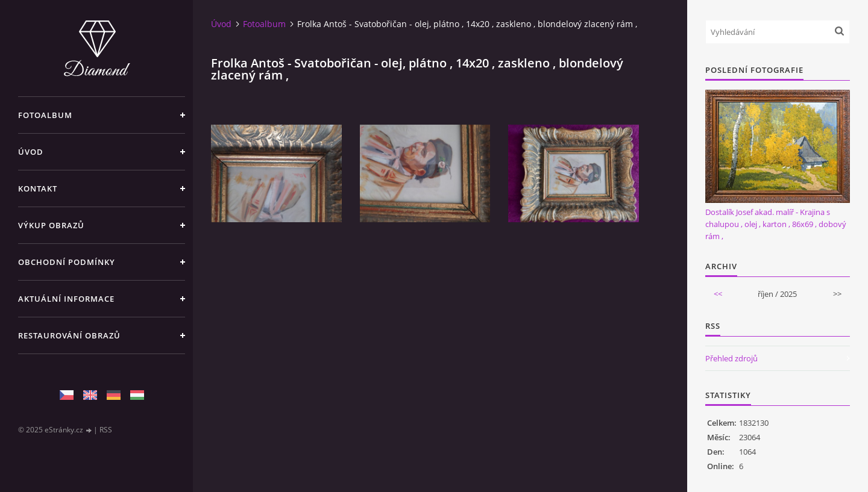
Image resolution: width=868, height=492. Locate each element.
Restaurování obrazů (69, 335)
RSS (106, 430)
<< (718, 294)
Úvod (31, 152)
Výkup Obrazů (51, 225)
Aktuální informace (66, 299)
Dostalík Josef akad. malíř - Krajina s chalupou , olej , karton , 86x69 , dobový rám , (776, 224)
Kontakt (38, 188)
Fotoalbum (45, 115)
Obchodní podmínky (67, 262)
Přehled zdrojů (731, 358)
